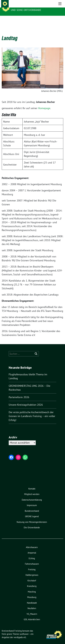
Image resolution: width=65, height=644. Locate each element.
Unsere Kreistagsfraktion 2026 (26, 400)
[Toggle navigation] (60, 20)
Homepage (44, 104)
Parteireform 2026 (19, 393)
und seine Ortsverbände (26, 10)
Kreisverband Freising (26, 6)
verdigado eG (20, 633)
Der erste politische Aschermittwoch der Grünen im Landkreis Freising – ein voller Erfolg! (32, 412)
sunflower (24, 629)
